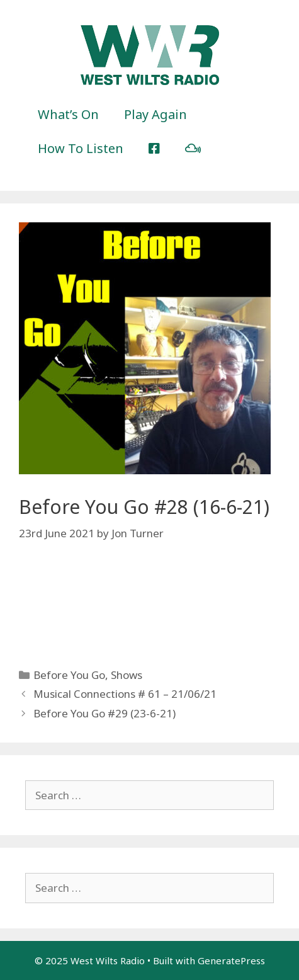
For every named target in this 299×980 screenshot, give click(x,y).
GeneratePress (231, 960)
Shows (127, 675)
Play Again (155, 114)
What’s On (68, 114)
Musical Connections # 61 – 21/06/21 (125, 694)
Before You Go (69, 675)
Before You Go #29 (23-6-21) (104, 713)
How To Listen (81, 148)
